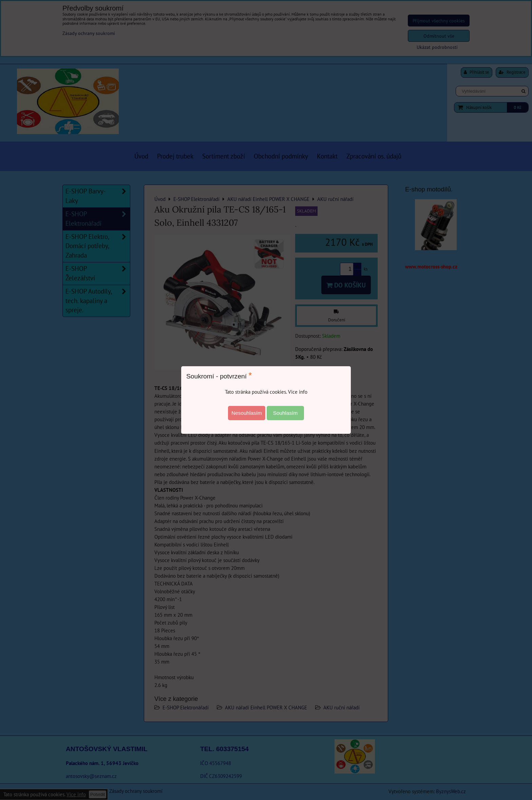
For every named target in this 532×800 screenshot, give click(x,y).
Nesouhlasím (247, 413)
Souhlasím (286, 413)
